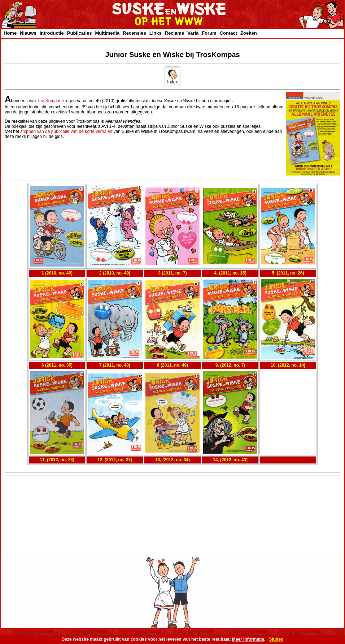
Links (156, 33)
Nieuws (28, 33)
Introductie (52, 33)
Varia (193, 33)
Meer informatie (248, 639)
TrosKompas (49, 101)
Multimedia (107, 33)
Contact (228, 33)
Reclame (174, 33)
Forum (209, 33)
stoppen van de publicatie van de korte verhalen (66, 131)
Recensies (134, 33)
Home (10, 33)
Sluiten (276, 639)
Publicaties (80, 33)
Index (172, 80)
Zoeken (249, 33)
